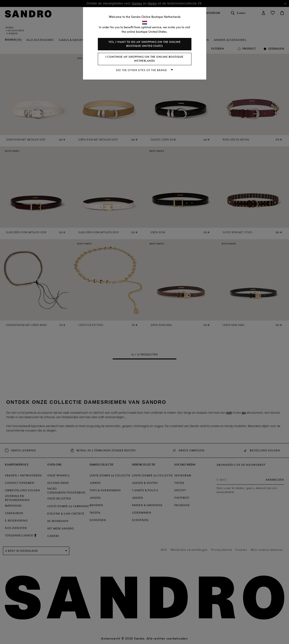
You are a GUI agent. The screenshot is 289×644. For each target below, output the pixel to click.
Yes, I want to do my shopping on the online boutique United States (145, 44)
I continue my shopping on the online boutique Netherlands (144, 59)
